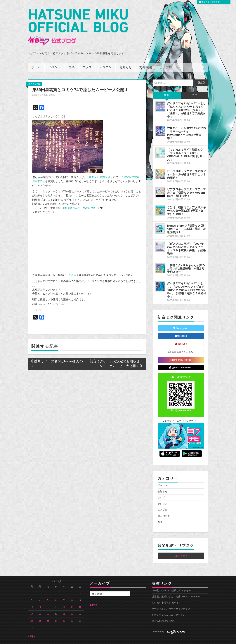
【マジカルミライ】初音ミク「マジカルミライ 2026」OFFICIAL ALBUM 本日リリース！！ (186, 144)
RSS (93, 595)
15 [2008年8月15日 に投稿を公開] (72, 597)
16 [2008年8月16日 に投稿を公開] (80, 597)
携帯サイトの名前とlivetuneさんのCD (57, 354)
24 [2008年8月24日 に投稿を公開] (32, 611)
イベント (55, 57)
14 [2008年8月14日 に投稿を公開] (64, 597)
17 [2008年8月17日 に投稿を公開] (32, 604)
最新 (167, 85)
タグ (195, 85)
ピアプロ (166, 57)
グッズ (87, 57)
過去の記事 (34, 74)
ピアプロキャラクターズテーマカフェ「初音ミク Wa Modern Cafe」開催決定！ (186, 182)
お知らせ (126, 57)
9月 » (33, 626)
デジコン (105, 57)
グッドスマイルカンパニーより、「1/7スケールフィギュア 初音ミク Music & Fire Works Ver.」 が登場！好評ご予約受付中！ (186, 280)
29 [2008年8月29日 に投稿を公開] (72, 611)
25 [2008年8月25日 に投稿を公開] (40, 611)
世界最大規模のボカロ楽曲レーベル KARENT (176, 586)
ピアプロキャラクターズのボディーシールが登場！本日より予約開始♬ (186, 164)
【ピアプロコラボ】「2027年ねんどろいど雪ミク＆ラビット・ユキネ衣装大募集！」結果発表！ (186, 238)
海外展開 (146, 57)
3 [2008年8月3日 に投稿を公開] (32, 590)
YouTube (181, 334)
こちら (72, 265)
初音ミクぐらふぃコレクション (169, 605)
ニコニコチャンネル (181, 341)
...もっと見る (181, 546)
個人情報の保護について (165, 611)
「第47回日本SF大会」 (100, 167)
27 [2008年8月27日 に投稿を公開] (56, 611)
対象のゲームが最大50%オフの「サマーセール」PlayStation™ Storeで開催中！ (186, 123)
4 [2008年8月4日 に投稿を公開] (40, 590)
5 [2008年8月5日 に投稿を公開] (48, 590)
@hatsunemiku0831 (181, 357)
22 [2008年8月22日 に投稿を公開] (72, 604)
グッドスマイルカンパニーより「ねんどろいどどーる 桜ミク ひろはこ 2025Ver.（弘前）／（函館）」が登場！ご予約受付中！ (186, 100)
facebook (181, 326)
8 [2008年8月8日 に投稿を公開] (72, 590)
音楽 (72, 57)
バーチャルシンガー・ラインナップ (171, 599)
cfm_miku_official (181, 350)
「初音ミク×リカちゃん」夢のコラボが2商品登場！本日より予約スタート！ (186, 258)
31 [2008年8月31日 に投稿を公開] (32, 617)
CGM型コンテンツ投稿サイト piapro (171, 580)
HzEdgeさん (70, 198)
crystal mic (89, 198)
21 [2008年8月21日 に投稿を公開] (64, 604)
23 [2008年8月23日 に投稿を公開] (80, 604)
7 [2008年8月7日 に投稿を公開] (64, 590)
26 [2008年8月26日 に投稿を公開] (48, 611)
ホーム (36, 57)
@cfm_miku (181, 318)
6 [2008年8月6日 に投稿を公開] (56, 590)
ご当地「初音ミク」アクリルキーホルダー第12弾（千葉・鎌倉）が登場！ (186, 201)
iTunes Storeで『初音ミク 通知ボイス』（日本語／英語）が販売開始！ (186, 219)
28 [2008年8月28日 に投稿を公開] (64, 611)
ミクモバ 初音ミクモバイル (166, 593)
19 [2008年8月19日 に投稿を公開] (48, 604)
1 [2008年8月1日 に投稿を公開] (72, 583)
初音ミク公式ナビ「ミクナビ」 (181, 411)
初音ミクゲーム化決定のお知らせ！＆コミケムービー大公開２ (116, 354)
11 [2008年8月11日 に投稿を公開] (40, 597)
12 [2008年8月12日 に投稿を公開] (48, 597)
